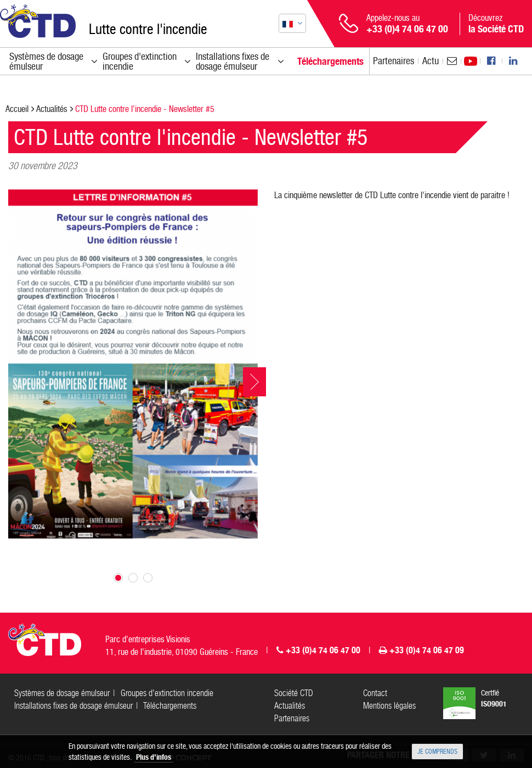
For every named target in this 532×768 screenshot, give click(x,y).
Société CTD (294, 693)
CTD (38, 21)
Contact (375, 693)
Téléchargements (170, 706)
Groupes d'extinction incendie (167, 693)
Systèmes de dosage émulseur (62, 693)
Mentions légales (389, 706)
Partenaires (394, 61)
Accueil (17, 109)
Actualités (52, 109)
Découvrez (496, 24)
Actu (431, 61)
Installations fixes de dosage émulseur (73, 706)
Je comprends (437, 752)
